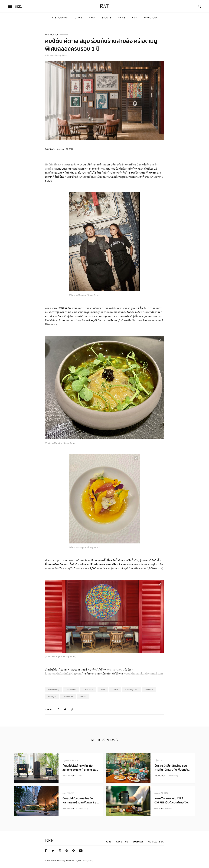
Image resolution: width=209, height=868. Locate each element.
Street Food (88, 690)
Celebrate (149, 690)
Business (138, 842)
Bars (92, 18)
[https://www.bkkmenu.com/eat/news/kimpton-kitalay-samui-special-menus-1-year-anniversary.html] (72, 709)
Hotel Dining (54, 690)
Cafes (78, 18)
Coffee (80, 776)
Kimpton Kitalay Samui (56, 55)
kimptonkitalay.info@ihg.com (63, 674)
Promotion (64, 35)
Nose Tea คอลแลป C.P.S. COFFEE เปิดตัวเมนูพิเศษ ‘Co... (172, 800)
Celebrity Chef (131, 690)
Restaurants (60, 18)
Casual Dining (173, 776)
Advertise (122, 842)
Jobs (108, 842)
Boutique (52, 696)
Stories (106, 18)
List (135, 18)
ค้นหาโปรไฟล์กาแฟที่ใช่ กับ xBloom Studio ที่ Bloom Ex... (80, 768)
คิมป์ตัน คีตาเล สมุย (56, 164)
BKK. (50, 841)
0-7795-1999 (115, 670)
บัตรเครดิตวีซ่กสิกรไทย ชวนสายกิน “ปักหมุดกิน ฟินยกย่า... (172, 768)
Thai (103, 690)
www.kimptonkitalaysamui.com (143, 674)
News (122, 18)
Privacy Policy (88, 861)
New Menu (71, 690)
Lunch (115, 690)
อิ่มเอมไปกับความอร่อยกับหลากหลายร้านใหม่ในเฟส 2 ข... (81, 800)
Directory (151, 18)
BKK (18, 7)
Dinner (83, 696)
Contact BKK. (156, 842)
